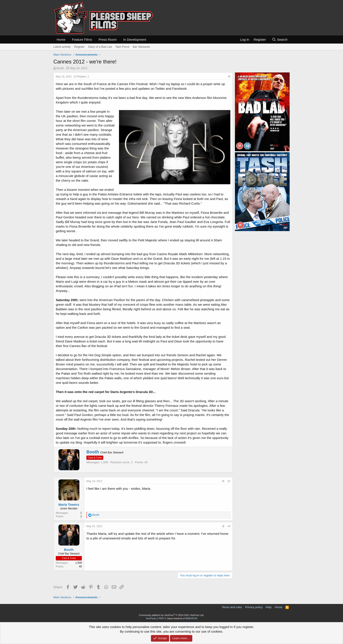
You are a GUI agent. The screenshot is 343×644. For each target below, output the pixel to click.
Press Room (108, 39)
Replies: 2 (81, 77)
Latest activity (62, 47)
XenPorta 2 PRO (155, 618)
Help (269, 607)
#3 (229, 526)
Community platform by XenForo (171, 615)
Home (61, 39)
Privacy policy (254, 607)
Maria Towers (69, 504)
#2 (229, 481)
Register (79, 47)
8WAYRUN (191, 618)
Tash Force (122, 47)
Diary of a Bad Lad (100, 47)
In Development (135, 39)
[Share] (229, 77)
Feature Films (82, 39)
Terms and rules (232, 607)
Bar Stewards (141, 47)
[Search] (280, 39)
